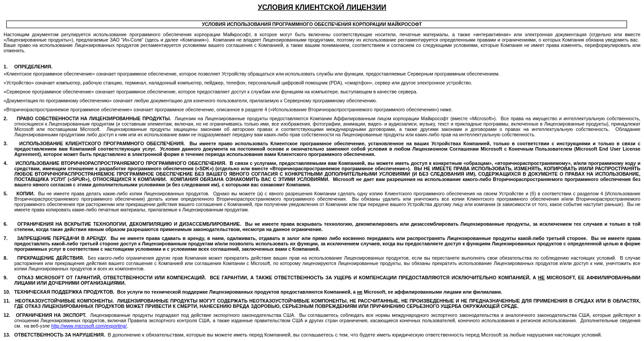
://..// (89, 326)
